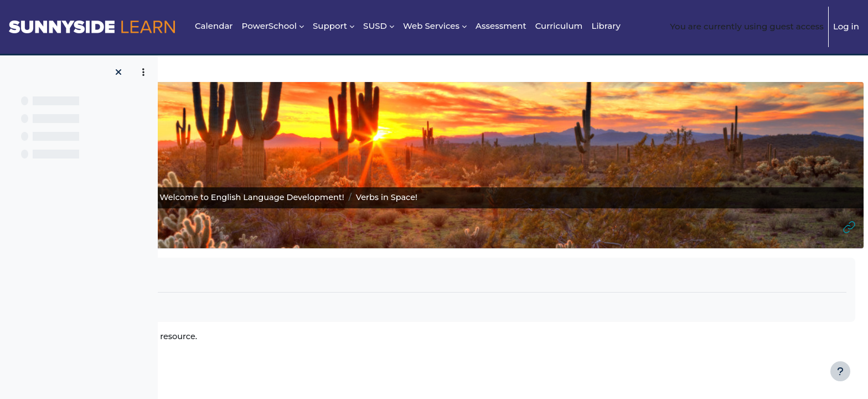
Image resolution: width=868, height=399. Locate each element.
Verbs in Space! (247, 337)
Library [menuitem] (606, 26)
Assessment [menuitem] (501, 26)
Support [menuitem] (330, 26)
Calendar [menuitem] (214, 26)
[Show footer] (840, 371)
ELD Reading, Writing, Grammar (243, 198)
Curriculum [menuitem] (559, 26)
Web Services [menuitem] (431, 26)
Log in (846, 26)
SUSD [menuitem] (375, 26)
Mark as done (218, 274)
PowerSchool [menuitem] (270, 26)
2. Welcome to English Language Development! (423, 198)
